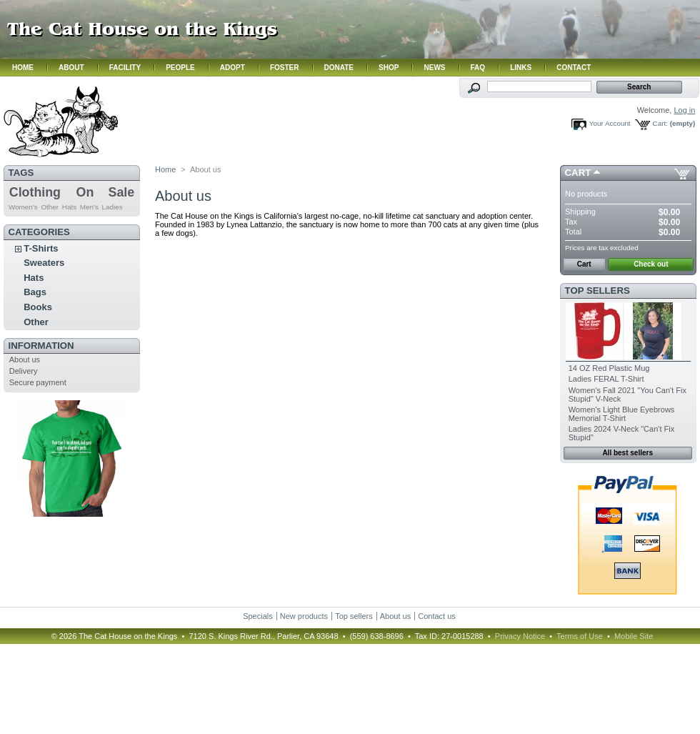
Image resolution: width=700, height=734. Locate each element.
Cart (578, 173)
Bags (35, 292)
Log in (684, 110)
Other (50, 207)
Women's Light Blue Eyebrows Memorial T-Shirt (622, 414)
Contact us (437, 616)
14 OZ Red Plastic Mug (609, 368)
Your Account (610, 123)
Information (41, 346)
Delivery (24, 371)
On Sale (106, 192)
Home (165, 169)
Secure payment (38, 382)
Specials (258, 616)
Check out (651, 264)
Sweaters (44, 263)
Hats (69, 207)
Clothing (35, 192)
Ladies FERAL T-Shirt (606, 379)
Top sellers (597, 291)
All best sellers (627, 453)
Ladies (112, 207)
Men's (89, 207)
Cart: (660, 123)
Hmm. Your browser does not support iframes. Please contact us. (350, 38)
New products (304, 616)
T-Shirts (41, 248)
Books (38, 307)
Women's (23, 207)
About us (25, 359)
